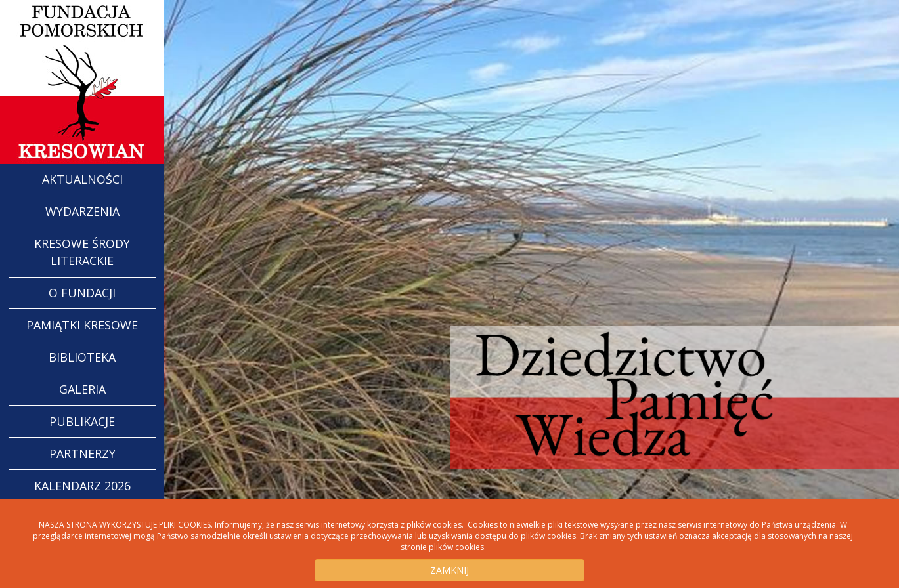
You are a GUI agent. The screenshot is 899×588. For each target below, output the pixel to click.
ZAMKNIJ (449, 570)
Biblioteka (82, 357)
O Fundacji (82, 293)
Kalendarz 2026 (82, 486)
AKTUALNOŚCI (82, 179)
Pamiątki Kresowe (82, 325)
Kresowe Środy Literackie (82, 252)
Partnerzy (82, 453)
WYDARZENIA (82, 211)
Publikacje (82, 421)
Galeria (82, 389)
